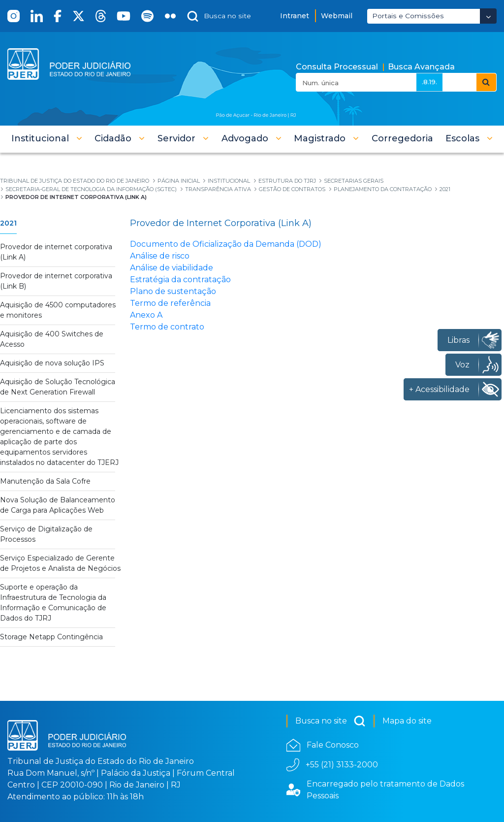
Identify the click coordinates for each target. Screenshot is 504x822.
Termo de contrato (167, 327)
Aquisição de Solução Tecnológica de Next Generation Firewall (58, 387)
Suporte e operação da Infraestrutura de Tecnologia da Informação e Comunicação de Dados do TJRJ (53, 603)
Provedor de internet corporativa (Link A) (56, 252)
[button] (47, 138)
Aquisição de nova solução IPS (52, 363)
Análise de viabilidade (172, 268)
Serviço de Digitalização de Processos (46, 534)
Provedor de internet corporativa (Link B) (56, 281)
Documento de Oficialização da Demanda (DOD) (226, 244)
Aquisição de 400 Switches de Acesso (52, 339)
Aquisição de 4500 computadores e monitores (58, 310)
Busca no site (331, 721)
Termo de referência (170, 303)
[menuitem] (402, 138)
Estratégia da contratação (180, 279)
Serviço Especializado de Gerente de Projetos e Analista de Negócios (60, 563)
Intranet (295, 16)
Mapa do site (407, 721)
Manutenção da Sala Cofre (45, 481)
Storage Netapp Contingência (51, 637)
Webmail (337, 16)
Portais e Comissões (408, 16)
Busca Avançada (421, 67)
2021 (8, 223)
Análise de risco (160, 256)
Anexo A (146, 315)
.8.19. (429, 82)
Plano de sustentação (173, 291)
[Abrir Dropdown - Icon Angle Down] (488, 16)
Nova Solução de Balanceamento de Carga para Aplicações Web (58, 505)
